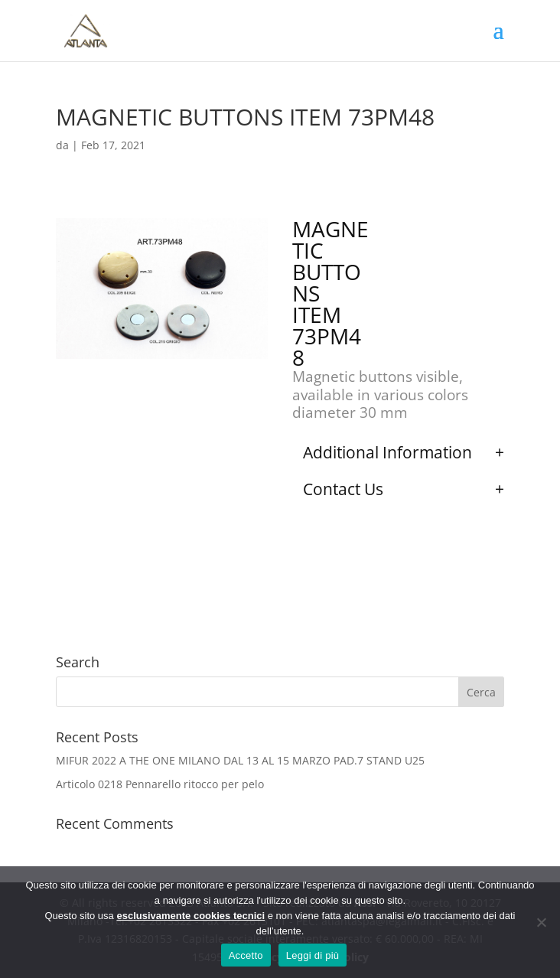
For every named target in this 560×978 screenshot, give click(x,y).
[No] (541, 922)
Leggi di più (313, 955)
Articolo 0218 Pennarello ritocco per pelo (160, 784)
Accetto (246, 955)
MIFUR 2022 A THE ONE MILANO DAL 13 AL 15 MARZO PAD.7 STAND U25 (240, 760)
